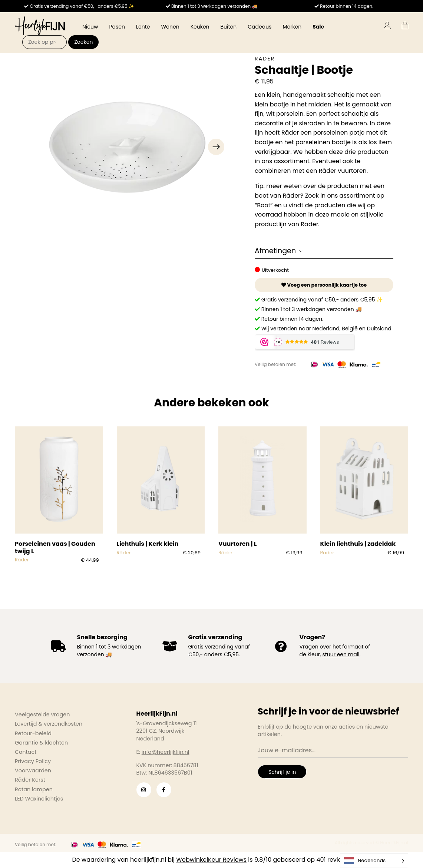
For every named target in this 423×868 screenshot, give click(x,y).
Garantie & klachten (41, 743)
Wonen (170, 27)
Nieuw (90, 27)
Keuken (200, 27)
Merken (292, 27)
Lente (143, 27)
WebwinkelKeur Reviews (211, 860)
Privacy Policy (33, 761)
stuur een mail (341, 654)
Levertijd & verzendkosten (49, 724)
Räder (265, 59)
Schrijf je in (282, 772)
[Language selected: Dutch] (374, 861)
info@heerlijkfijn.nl (166, 752)
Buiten (229, 27)
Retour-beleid (33, 733)
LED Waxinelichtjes (39, 799)
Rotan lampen (34, 789)
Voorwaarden (33, 770)
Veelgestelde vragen (42, 714)
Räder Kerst (30, 780)
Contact (26, 752)
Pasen (117, 27)
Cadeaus (260, 27)
